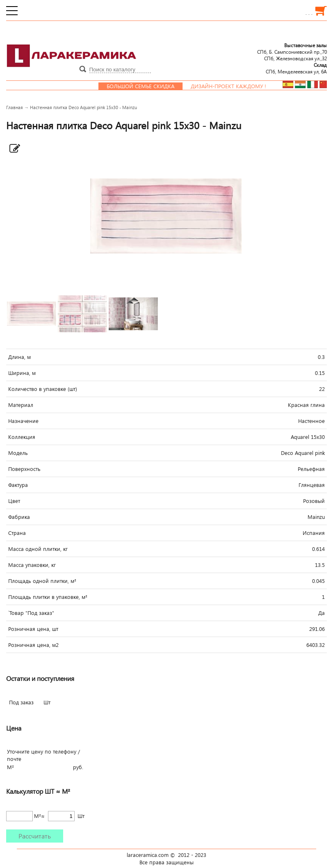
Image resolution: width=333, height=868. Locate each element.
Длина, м (19, 357)
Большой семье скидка (145, 86)
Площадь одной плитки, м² (42, 581)
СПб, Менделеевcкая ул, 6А (296, 68)
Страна (17, 533)
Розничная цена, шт (33, 629)
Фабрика (19, 517)
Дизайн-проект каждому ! (233, 86)
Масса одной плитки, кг (38, 549)
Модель (18, 453)
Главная (15, 107)
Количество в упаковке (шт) (43, 389)
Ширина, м (22, 373)
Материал (21, 405)
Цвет (14, 501)
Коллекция (22, 437)
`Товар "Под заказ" (31, 613)
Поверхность (24, 469)
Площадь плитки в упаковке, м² (48, 597)
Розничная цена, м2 (33, 645)
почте (14, 759)
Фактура (18, 485)
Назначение (23, 421)
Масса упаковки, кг (32, 565)
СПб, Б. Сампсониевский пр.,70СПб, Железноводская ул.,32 (292, 52)
